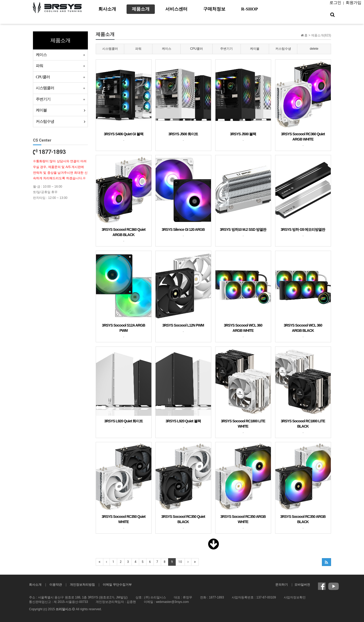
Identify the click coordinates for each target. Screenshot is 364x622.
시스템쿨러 (110, 49)
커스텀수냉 (283, 49)
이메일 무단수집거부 (117, 585)
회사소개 (35, 585)
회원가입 (354, 3)
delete (314, 49)
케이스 (167, 49)
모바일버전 (302, 585)
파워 (138, 49)
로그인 (335, 3)
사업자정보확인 (295, 597)
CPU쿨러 (197, 49)
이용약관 (56, 585)
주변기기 (226, 49)
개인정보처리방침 (82, 585)
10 (180, 562)
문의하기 (282, 585)
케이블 (255, 49)
